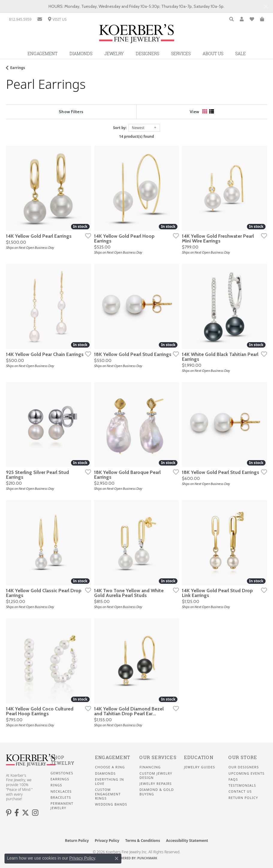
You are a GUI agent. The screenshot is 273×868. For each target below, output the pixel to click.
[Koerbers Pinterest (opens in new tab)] (9, 813)
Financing (150, 767)
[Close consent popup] (117, 858)
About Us (213, 54)
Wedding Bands (111, 804)
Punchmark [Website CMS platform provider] (147, 858)
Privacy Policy (107, 841)
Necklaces (61, 791)
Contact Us (240, 791)
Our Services (158, 757)
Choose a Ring (110, 767)
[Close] (266, 6)
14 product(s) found (136, 136)
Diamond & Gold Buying (157, 792)
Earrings (18, 68)
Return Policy (243, 798)
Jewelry (114, 54)
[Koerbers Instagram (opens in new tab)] (35, 813)
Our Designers (243, 767)
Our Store (243, 757)
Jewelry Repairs (156, 784)
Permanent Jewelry (62, 806)
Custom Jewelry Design (156, 776)
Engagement (43, 54)
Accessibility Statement (187, 841)
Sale (240, 54)
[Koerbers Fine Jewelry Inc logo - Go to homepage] (137, 36)
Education (199, 757)
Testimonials (242, 785)
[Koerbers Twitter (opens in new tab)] (25, 813)
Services (181, 54)
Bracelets (61, 797)
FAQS (233, 779)
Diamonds (81, 54)
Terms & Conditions (143, 841)
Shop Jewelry (62, 760)
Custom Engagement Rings (108, 794)
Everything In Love (110, 782)
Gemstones (62, 773)
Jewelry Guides (200, 767)
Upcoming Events (246, 773)
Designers (147, 54)
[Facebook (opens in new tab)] (17, 813)
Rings (56, 785)
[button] (231, 19)
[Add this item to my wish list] (86, 236)
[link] (20, 19)
